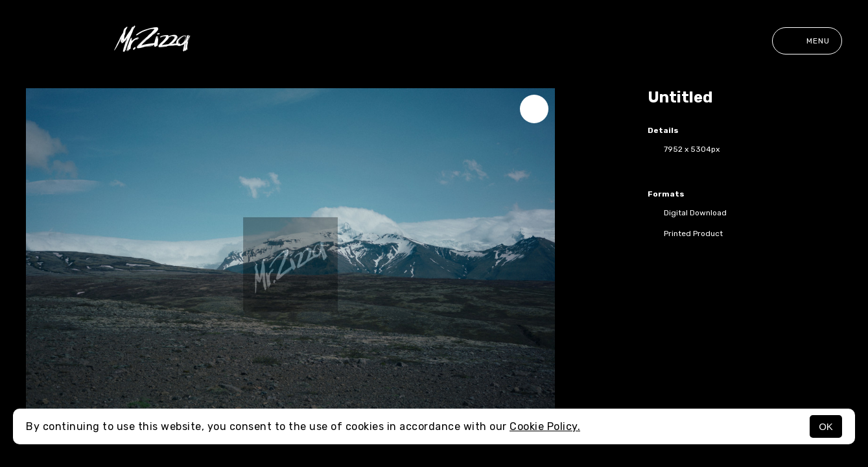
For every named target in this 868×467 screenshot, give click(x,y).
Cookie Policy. (545, 426)
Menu (807, 41)
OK (826, 426)
